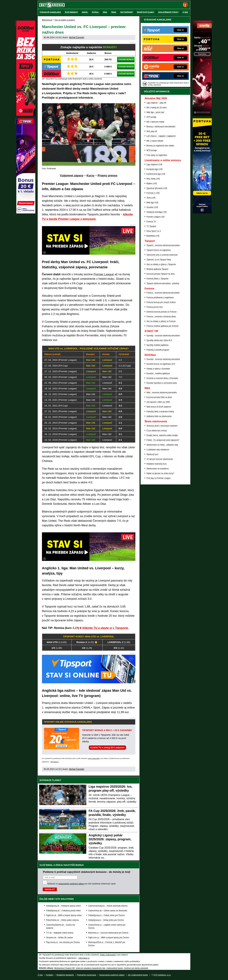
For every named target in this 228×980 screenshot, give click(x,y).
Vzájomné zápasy (71, 176)
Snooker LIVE (152, 207)
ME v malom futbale (155, 141)
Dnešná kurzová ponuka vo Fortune (161, 312)
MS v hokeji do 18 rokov (157, 108)
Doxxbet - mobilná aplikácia (158, 373)
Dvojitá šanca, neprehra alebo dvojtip (162, 435)
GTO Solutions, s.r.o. (162, 975)
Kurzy (90, 176)
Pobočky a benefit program (158, 350)
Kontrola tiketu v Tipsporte (157, 279)
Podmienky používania (87, 975)
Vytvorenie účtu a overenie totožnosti (162, 255)
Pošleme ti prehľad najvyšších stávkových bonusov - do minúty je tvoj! (87, 872)
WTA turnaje (152, 150)
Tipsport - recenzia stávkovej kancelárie (163, 245)
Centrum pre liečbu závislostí (136, 968)
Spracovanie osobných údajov (112, 975)
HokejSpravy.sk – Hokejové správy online (63, 906)
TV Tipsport (151, 226)
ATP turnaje (151, 117)
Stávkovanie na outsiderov (158, 469)
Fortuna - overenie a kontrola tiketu (161, 317)
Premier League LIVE (156, 217)
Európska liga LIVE (155, 169)
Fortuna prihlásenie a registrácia (160, 297)
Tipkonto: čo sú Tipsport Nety (159, 260)
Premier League (104, 274)
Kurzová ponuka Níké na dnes (159, 397)
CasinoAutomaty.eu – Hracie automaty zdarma (108, 906)
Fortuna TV (151, 222)
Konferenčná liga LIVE (156, 174)
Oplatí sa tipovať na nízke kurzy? (160, 473)
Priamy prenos (108, 176)
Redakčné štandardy (65, 975)
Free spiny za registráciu (157, 155)
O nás (40, 975)
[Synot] (202, 115)
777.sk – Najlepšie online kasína (60, 933)
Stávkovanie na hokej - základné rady (162, 445)
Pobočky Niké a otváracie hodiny (160, 412)
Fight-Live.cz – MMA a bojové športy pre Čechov (109, 938)
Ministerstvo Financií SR (64, 968)
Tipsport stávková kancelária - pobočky (163, 283)
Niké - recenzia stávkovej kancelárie (162, 392)
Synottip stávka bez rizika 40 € (159, 340)
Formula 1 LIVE (153, 193)
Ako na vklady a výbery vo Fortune (161, 321)
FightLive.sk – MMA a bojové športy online (64, 915)
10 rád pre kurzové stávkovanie (160, 459)
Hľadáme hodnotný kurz (157, 464)
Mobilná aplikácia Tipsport (157, 269)
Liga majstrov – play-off (156, 103)
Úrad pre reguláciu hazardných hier (90, 968)
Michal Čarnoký (76, 37)
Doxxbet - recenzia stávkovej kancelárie (163, 359)
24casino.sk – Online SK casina (59, 938)
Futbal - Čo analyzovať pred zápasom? (163, 440)
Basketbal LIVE (153, 236)
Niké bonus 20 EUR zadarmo (159, 407)
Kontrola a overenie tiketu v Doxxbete (162, 378)
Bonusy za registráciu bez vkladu (160, 146)
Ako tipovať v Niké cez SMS (158, 402)
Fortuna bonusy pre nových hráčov (161, 302)
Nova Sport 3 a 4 (154, 231)
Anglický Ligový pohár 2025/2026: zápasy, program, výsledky (110, 839)
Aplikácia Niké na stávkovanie (159, 416)
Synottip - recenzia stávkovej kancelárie (163, 336)
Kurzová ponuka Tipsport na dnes (161, 274)
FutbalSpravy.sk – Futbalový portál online (63, 911)
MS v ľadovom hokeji (155, 122)
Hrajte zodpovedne (94, 758)
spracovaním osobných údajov (71, 884)
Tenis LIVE (151, 198)
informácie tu (55, 762)
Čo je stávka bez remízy (157, 431)
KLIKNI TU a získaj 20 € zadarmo (108, 748)
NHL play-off (152, 131)
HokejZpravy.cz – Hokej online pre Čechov (106, 920)
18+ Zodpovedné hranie (138, 975)
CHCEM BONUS (126, 60)
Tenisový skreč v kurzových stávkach (162, 426)
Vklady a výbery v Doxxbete (158, 369)
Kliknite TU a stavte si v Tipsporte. (106, 628)
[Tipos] (26, 213)
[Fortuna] (202, 213)
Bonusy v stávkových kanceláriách (161, 127)
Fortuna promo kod (154, 307)
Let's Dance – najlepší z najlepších (161, 136)
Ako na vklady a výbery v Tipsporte (161, 264)
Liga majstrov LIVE (154, 164)
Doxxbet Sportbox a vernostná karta (162, 383)
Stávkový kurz (152, 454)
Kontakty (50, 975)
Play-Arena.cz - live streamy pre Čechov (63, 942)
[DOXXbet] (26, 115)
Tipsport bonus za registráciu (159, 250)
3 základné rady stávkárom (158, 450)
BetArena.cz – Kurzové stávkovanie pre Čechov (108, 933)
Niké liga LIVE (152, 203)
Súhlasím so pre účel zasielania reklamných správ (82, 884)
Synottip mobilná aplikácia (157, 345)
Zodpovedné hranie (115, 968)
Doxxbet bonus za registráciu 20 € (161, 364)
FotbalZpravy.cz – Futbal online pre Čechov (106, 915)
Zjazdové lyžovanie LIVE (157, 188)
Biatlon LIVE (152, 183)
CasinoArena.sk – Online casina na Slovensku (108, 911)
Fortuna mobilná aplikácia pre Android (162, 326)
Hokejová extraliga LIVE (157, 212)
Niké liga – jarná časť (155, 112)
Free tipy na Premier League (158, 478)
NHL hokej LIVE (153, 179)
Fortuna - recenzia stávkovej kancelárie (163, 293)
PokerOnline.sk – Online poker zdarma (62, 920)
